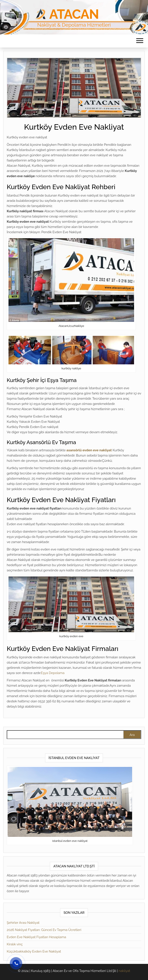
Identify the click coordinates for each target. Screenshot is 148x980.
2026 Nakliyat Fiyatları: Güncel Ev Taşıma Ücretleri (44, 930)
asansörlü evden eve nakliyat (89, 450)
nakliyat (124, 971)
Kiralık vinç (15, 944)
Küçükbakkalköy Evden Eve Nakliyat (34, 951)
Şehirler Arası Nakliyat (23, 923)
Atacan (74, 14)
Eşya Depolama (53, 673)
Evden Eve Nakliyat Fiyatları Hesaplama (36, 937)
